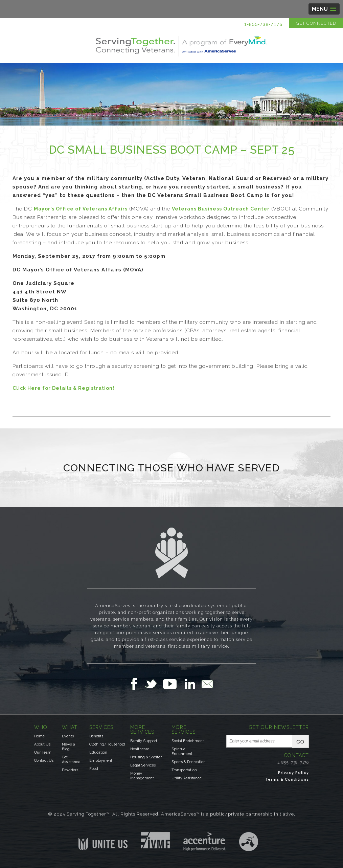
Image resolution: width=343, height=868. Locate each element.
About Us (42, 744)
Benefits (96, 736)
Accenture (204, 842)
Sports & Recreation (189, 762)
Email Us (207, 684)
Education (98, 752)
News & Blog (68, 747)
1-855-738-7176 (263, 24)
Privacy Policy (293, 773)
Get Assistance (71, 760)
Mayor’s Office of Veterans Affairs (81, 209)
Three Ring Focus (249, 842)
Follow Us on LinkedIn (192, 684)
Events (68, 736)
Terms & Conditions (287, 780)
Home (39, 736)
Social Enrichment (188, 741)
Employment (101, 761)
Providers (70, 770)
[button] (324, 9)
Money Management (142, 776)
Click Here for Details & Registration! (63, 388)
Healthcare (140, 749)
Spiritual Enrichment (182, 751)
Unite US (103, 841)
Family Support (144, 741)
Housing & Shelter (146, 757)
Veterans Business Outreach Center (221, 209)
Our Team (43, 752)
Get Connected (316, 23)
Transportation (184, 770)
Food (94, 769)
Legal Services (143, 765)
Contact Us (44, 761)
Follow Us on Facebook (136, 684)
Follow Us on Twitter (154, 684)
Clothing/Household (107, 744)
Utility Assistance (187, 778)
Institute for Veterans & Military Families (155, 840)
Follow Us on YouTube (173, 684)
